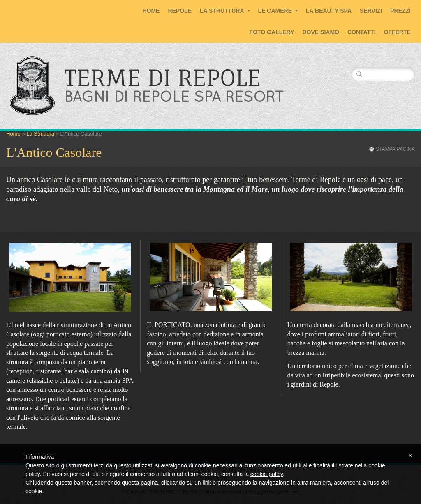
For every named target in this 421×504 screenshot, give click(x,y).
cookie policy (267, 474)
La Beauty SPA (329, 11)
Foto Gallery (272, 32)
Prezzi (400, 11)
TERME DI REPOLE (163, 78)
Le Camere (278, 11)
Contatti (362, 32)
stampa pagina (395, 149)
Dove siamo (321, 32)
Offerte (397, 32)
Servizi (371, 11)
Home (151, 11)
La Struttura (225, 11)
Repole (180, 11)
